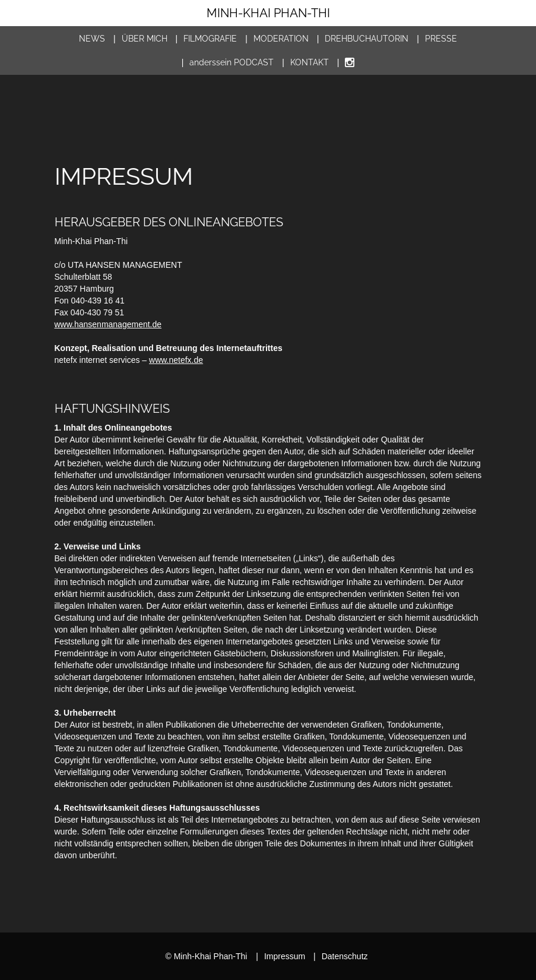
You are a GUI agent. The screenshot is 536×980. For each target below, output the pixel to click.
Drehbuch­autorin (367, 39)
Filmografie (210, 39)
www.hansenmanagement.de (108, 324)
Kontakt (310, 62)
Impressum (280, 956)
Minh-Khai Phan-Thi (268, 13)
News (92, 39)
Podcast (231, 62)
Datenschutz (340, 956)
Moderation (281, 39)
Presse (441, 39)
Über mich (145, 39)
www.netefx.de (176, 360)
